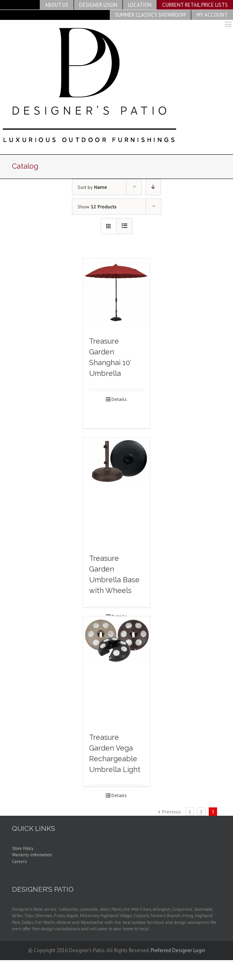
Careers (19, 861)
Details (119, 399)
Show (97, 207)
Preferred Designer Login (178, 950)
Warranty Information (32, 855)
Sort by (92, 187)
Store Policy (23, 848)
